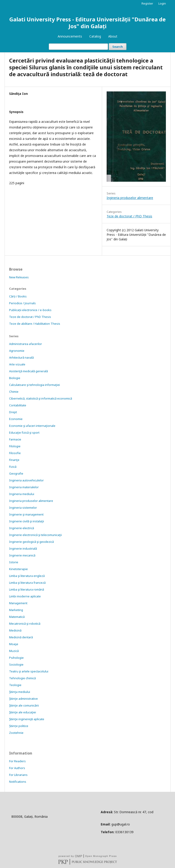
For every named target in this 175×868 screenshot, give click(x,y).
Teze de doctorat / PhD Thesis (129, 216)
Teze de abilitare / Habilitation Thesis (35, 324)
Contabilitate (18, 405)
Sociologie (16, 664)
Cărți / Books (18, 296)
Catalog (95, 36)
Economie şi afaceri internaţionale (32, 426)
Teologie (15, 685)
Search (118, 47)
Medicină (15, 630)
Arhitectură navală (21, 357)
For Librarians (18, 775)
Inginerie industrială (23, 548)
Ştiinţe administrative (23, 699)
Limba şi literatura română (27, 589)
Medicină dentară (21, 637)
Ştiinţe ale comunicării (24, 705)
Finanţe (14, 460)
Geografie (16, 473)
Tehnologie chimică (22, 678)
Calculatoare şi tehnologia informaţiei (35, 385)
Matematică (17, 617)
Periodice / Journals (22, 303)
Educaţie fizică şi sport (24, 433)
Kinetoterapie (18, 569)
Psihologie (16, 658)
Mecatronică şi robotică (25, 624)
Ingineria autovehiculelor (26, 480)
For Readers (17, 761)
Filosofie (15, 453)
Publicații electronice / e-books (30, 310)
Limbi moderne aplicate (25, 596)
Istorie (14, 562)
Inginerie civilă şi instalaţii (27, 521)
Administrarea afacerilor (26, 344)
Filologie (15, 446)
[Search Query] (78, 47)
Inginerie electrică (22, 528)
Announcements (70, 36)
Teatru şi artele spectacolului (29, 671)
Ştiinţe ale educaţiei (23, 712)
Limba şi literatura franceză (27, 583)
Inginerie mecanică (22, 555)
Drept (13, 412)
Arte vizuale (17, 364)
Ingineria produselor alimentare (130, 198)
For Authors (17, 768)
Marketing (16, 610)
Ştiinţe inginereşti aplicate (27, 719)
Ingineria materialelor (24, 487)
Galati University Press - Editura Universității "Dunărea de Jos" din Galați (87, 23)
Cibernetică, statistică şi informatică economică (41, 398)
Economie (16, 419)
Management (18, 603)
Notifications (18, 782)
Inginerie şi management (26, 514)
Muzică (14, 651)
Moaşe (14, 644)
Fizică (13, 467)
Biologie (15, 378)
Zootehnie (16, 733)
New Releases (19, 277)
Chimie (14, 392)
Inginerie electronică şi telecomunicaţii (35, 535)
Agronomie (17, 351)
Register (147, 3)
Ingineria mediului (22, 494)
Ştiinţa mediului (20, 692)
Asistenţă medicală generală (28, 371)
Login (162, 3)
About (113, 36)
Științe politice (19, 726)
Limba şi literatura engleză (27, 576)
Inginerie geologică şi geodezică (31, 542)
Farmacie (15, 439)
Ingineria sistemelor (23, 508)
